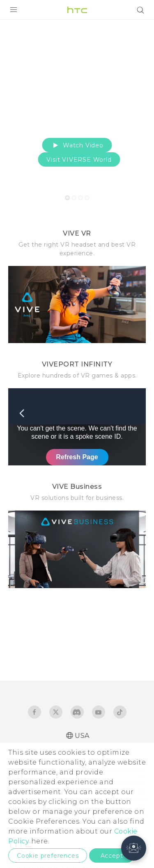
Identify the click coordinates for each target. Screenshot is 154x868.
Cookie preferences (48, 856)
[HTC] (77, 10)
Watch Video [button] (77, 145)
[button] (134, 848)
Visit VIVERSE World (79, 160)
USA (82, 736)
